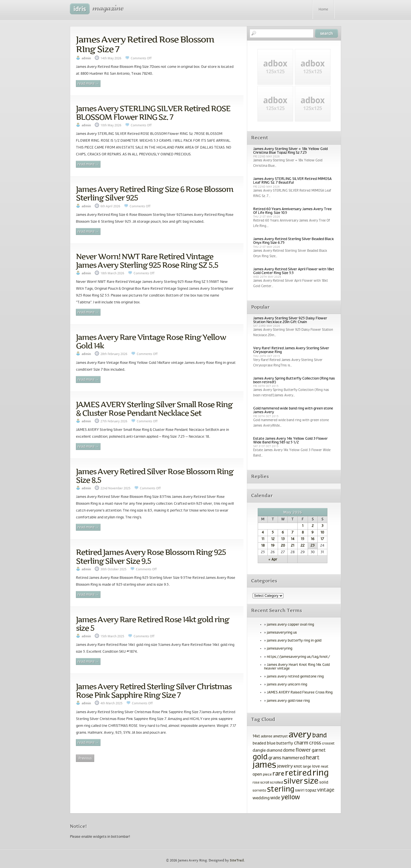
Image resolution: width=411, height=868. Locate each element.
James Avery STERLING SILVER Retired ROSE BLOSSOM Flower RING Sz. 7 (153, 113)
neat (325, 767)
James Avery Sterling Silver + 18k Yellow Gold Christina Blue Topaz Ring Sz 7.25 (290, 151)
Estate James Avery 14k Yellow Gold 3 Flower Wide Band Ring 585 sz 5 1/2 (290, 441)
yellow (291, 798)
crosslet (328, 744)
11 (263, 539)
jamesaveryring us (282, 633)
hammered (294, 758)
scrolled (276, 783)
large (307, 767)
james (264, 765)
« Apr (273, 560)
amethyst (280, 737)
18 (263, 546)
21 (293, 546)
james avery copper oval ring (290, 625)
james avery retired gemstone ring (295, 677)
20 (283, 546)
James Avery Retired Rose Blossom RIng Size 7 (145, 44)
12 (273, 539)
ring (321, 773)
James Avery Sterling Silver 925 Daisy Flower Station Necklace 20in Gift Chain (290, 320)
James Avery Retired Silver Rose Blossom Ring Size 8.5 (155, 476)
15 (303, 539)
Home (323, 10)
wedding (261, 798)
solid (324, 783)
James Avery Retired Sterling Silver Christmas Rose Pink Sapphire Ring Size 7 (154, 691)
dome (289, 751)
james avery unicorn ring (287, 685)
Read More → (88, 84)
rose (256, 783)
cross (315, 743)
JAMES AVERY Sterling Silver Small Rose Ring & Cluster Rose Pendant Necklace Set (154, 409)
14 (293, 539)
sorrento (259, 791)
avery (300, 735)
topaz (311, 790)
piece (267, 775)
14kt (256, 736)
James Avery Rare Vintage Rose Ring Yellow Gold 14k (151, 341)
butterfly (285, 744)
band (320, 736)
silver (293, 782)
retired (298, 774)
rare (278, 774)
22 (303, 546)
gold (260, 758)
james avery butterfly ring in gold (294, 641)
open (257, 774)
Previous (85, 758)
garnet (319, 750)
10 (322, 533)
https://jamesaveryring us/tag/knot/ (298, 657)
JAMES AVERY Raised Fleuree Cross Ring (300, 693)
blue (271, 743)
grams (275, 758)
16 (313, 539)
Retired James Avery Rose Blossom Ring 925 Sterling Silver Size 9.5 (151, 556)
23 (313, 546)
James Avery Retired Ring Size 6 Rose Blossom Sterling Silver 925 (155, 193)
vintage (326, 790)
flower (303, 750)
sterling (281, 790)
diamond (274, 751)
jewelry (285, 766)
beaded (259, 744)
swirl (300, 791)
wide (275, 798)
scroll (265, 783)
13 (283, 539)
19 (273, 546)
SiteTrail (237, 860)
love (316, 767)
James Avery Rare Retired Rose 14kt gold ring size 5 (152, 624)
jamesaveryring (280, 649)
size (311, 781)
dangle (259, 751)
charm (301, 743)
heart (313, 758)
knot (298, 767)
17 (322, 539)
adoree (267, 737)
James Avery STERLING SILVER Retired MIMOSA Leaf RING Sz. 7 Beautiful (292, 181)
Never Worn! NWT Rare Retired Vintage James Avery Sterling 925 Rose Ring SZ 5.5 (147, 261)
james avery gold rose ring (288, 701)
